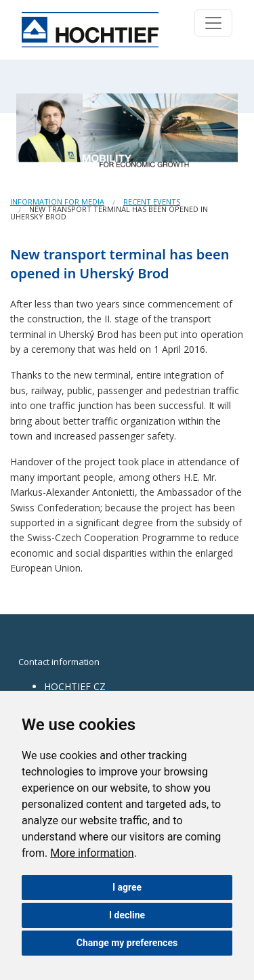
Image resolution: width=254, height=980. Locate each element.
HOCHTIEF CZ (75, 686)
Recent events (152, 201)
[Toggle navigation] (213, 23)
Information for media (57, 201)
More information (92, 853)
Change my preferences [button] (127, 943)
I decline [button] (127, 915)
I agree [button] (127, 887)
